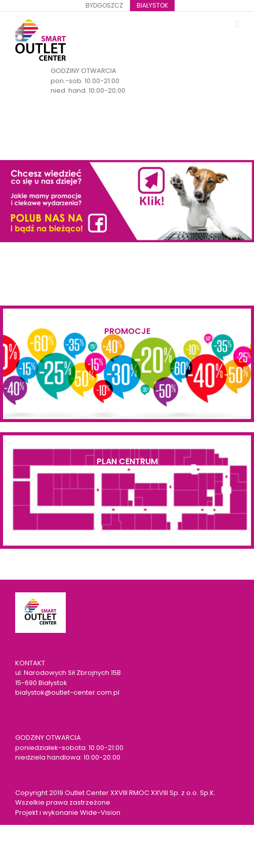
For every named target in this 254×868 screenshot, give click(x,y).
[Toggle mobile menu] (237, 25)
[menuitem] (104, 6)
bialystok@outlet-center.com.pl (67, 692)
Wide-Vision (100, 813)
